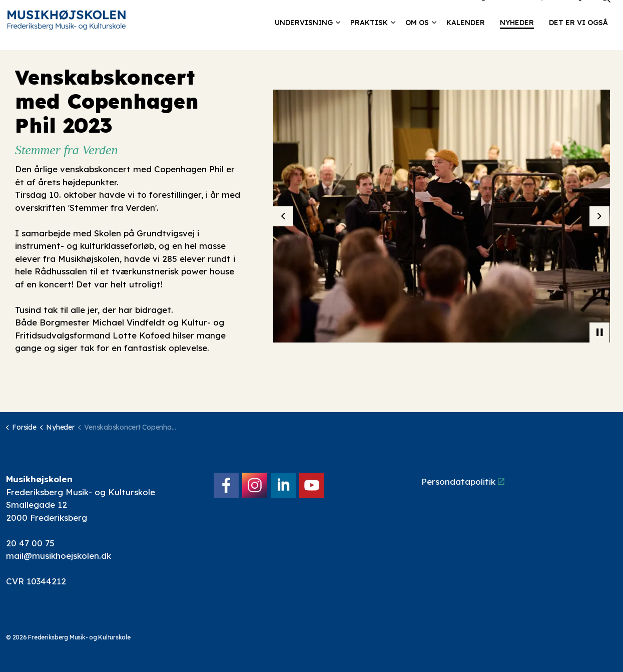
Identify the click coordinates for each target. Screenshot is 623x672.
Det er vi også (578, 38)
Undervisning (304, 38)
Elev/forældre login (558, 12)
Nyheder (517, 38)
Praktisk (369, 38)
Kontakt (507, 12)
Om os (417, 38)
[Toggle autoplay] (599, 332)
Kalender (466, 38)
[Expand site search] (605, 13)
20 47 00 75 (30, 543)
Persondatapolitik (463, 481)
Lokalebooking (463, 12)
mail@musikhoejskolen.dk (59, 556)
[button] (442, 216)
